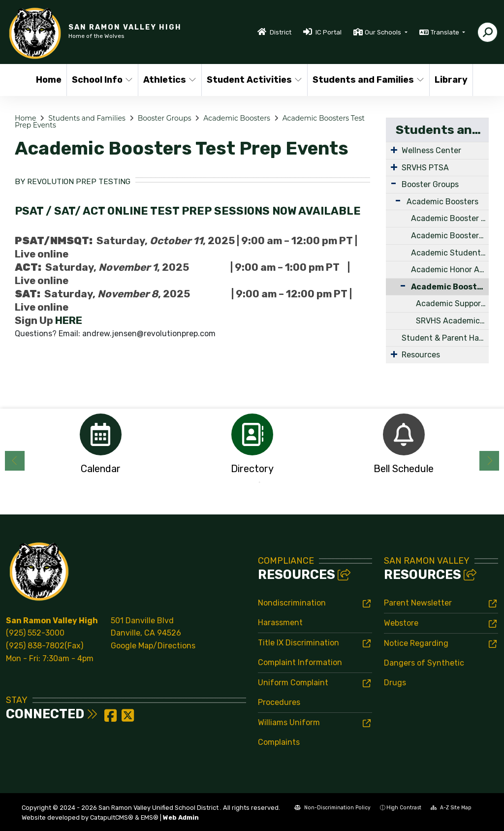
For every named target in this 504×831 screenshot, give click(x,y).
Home (49, 80)
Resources (421, 355)
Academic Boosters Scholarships (450, 236)
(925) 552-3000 (35, 633)
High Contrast (404, 808)
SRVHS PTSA (425, 168)
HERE (69, 320)
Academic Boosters (236, 118)
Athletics (169, 80)
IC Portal (329, 32)
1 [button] (245, 482)
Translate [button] (446, 32)
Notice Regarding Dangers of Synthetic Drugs (424, 663)
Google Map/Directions (153, 646)
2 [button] (259, 482)
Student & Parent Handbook (445, 338)
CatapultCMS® (112, 817)
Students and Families (365, 80)
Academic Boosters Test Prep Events (450, 287)
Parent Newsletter (418, 603)
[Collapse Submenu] (398, 286)
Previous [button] (15, 461)
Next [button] (489, 461)
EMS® (150, 817)
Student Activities (252, 80)
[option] (100, 447)
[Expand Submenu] (394, 150)
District (281, 32)
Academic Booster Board (450, 218)
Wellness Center (431, 150)
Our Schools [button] (384, 32)
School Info (101, 80)
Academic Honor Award (450, 270)
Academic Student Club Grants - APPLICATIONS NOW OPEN (450, 253)
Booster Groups (165, 118)
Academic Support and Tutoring (452, 304)
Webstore (401, 623)
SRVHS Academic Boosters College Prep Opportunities (452, 321)
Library (451, 80)
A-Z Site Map (451, 808)
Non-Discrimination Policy (332, 808)
